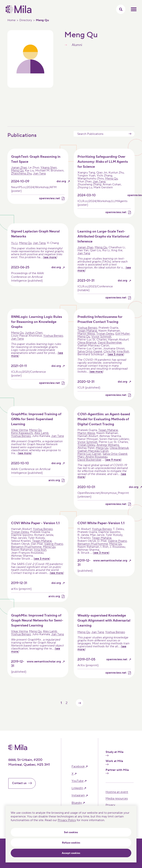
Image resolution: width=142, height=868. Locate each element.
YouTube (78, 781)
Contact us (23, 783)
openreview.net (49, 204)
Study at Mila (114, 753)
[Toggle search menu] (121, 9)
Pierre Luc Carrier (89, 459)
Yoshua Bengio (53, 341)
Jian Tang (39, 179)
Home (11, 20)
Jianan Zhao (19, 173)
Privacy (110, 805)
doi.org (61, 187)
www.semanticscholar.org (110, 567)
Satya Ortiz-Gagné (90, 357)
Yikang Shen (49, 173)
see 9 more (113, 465)
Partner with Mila (117, 771)
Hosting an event (117, 792)
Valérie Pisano (54, 550)
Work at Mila (114, 762)
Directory (26, 20)
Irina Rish (123, 357)
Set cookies (71, 832)
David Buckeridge (110, 348)
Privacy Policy (67, 820)
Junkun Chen (34, 338)
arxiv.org (54, 486)
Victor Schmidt (101, 342)
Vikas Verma (19, 436)
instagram (78, 795)
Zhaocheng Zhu (21, 179)
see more (50, 263)
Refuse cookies (71, 843)
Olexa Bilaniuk (87, 348)
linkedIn (77, 788)
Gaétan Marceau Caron (93, 457)
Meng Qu (17, 176)
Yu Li (14, 249)
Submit (130, 140)
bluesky (77, 803)
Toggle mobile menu (134, 9)
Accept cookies (71, 853)
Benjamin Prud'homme (26, 553)
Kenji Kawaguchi (22, 439)
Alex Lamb (42, 439)
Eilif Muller (123, 339)
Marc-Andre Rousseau (92, 462)
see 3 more (116, 360)
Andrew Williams (108, 451)
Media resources (117, 798)
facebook (78, 767)
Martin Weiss (86, 339)
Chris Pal (109, 357)
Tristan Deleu (105, 339)
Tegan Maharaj (87, 336)
